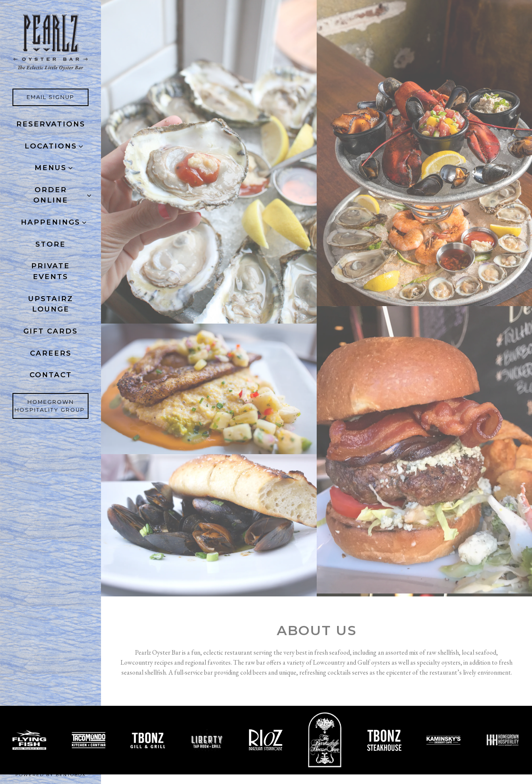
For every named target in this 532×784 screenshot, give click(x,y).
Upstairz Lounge (51, 304)
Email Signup (58, 96)
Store (50, 244)
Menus (50, 168)
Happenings (50, 222)
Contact (51, 375)
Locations (51, 146)
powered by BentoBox (58, 774)
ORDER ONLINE (51, 195)
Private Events (50, 271)
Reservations (51, 124)
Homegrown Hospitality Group (52, 406)
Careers (53, 352)
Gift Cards (52, 330)
